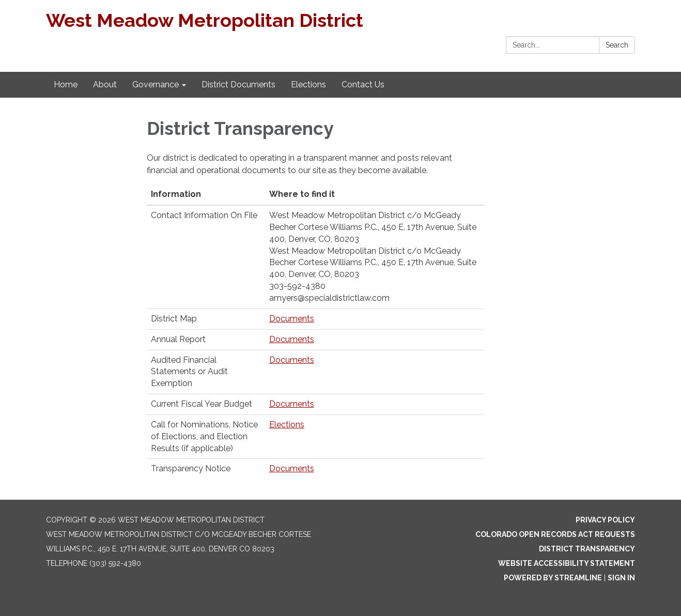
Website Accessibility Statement (567, 563)
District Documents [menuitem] (238, 84)
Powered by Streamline (553, 578)
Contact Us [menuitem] (363, 84)
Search (617, 45)
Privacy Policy (605, 520)
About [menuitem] (105, 84)
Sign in (621, 578)
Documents (292, 319)
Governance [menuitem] (156, 84)
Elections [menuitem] (308, 84)
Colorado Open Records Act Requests (555, 534)
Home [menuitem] (66, 84)
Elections (287, 425)
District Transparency (587, 549)
